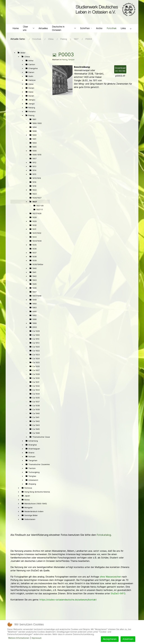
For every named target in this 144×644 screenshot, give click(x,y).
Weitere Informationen (19, 638)
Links (123, 29)
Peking (64, 60)
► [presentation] (22, 61)
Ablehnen (128, 639)
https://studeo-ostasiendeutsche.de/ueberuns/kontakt (68, 600)
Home (16, 29)
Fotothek (112, 29)
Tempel (71, 60)
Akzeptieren (110, 639)
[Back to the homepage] (105, 10)
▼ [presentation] (15, 53)
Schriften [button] (86, 29)
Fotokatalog (104, 536)
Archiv (99, 29)
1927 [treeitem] (35, 202)
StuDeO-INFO (118, 594)
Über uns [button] (29, 29)
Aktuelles (43, 29)
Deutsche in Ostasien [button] (64, 29)
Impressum (37, 638)
